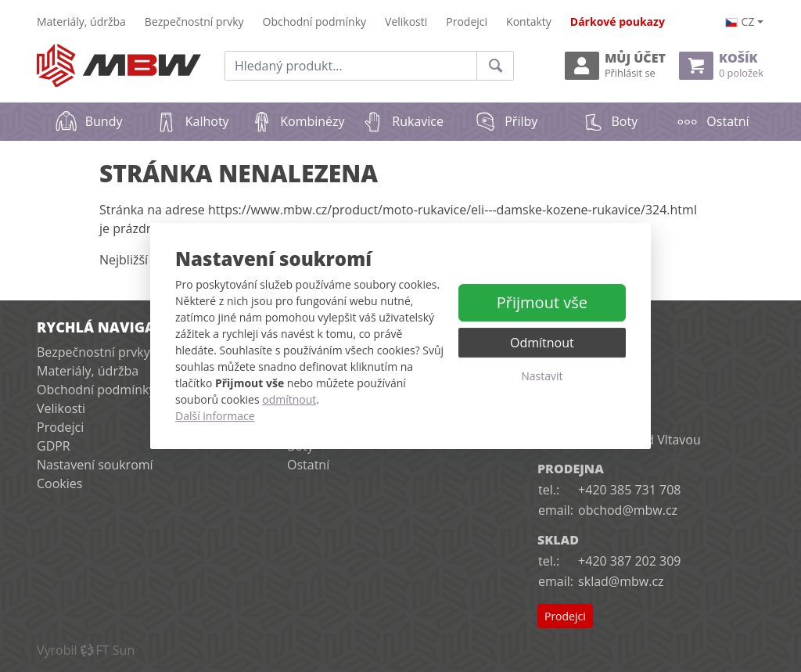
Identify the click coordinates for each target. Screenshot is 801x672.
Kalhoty (192, 121)
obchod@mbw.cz (628, 510)
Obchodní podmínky (315, 22)
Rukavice (402, 121)
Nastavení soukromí (95, 465)
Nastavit (542, 376)
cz (740, 22)
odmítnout (289, 399)
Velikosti (406, 22)
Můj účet (615, 65)
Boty (610, 121)
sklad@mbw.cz (621, 581)
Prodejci (467, 22)
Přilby (506, 121)
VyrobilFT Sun (86, 650)
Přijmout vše (542, 302)
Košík (721, 65)
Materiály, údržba (81, 22)
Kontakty (529, 22)
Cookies (59, 483)
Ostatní (712, 121)
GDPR (54, 446)
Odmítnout (542, 343)
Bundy (89, 121)
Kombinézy (297, 121)
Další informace (215, 416)
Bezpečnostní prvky (194, 22)
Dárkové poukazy (618, 22)
